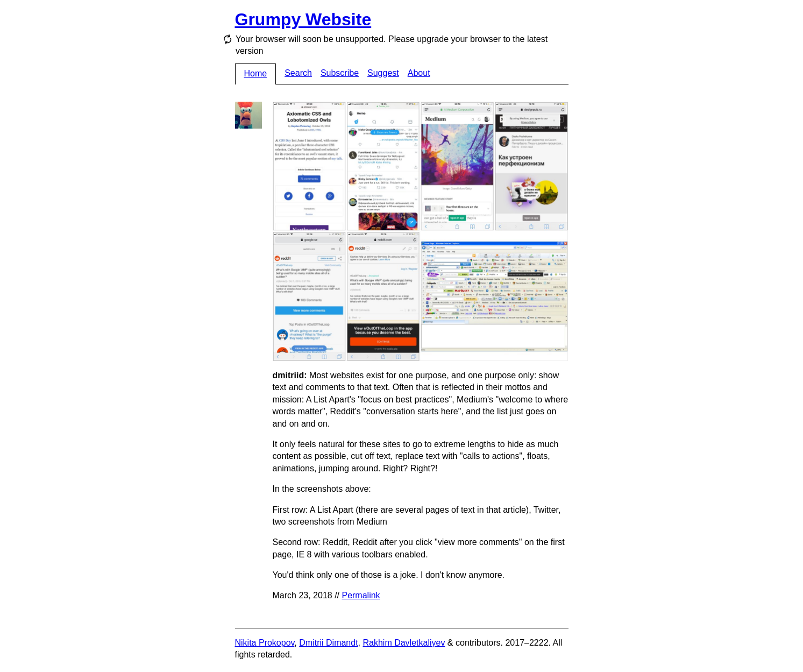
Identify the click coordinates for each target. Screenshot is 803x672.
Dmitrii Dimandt (328, 643)
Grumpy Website (303, 19)
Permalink (361, 595)
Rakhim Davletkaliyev (404, 643)
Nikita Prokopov (265, 643)
